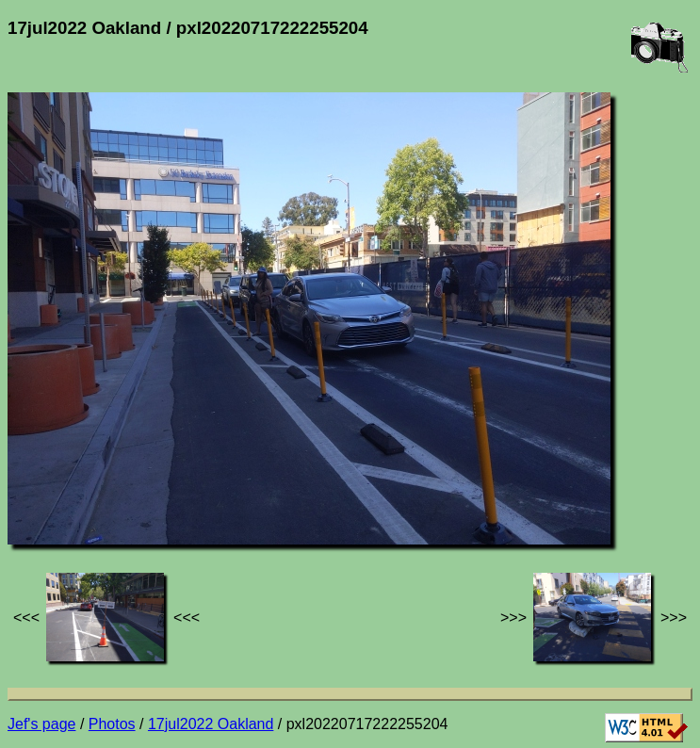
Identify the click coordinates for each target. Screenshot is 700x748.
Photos (112, 724)
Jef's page (41, 724)
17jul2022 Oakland (211, 724)
